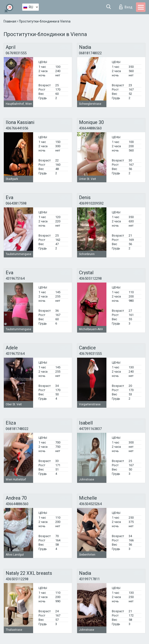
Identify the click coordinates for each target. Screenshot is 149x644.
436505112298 (90, 279)
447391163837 (90, 429)
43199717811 (89, 579)
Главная (10, 21)
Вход (126, 7)
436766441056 (17, 128)
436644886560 (90, 128)
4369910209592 (91, 203)
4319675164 (15, 279)
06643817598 (16, 203)
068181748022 (90, 53)
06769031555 (16, 53)
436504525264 (90, 504)
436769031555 (90, 354)
